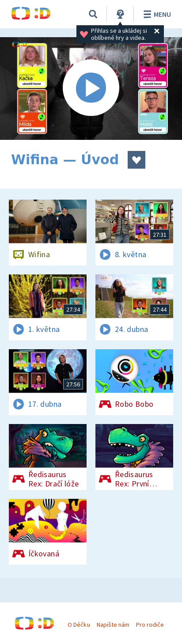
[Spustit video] (91, 89)
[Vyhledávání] (93, 14)
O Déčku (79, 625)
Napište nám (113, 625)
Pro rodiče (150, 625)
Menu (156, 14)
